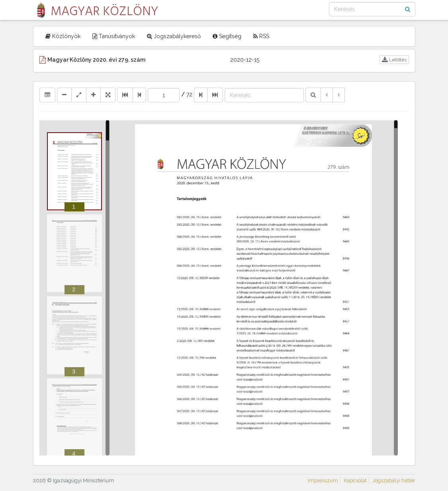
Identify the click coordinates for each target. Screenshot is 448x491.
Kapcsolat (355, 480)
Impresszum (323, 480)
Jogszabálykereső (174, 36)
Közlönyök (63, 36)
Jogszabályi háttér (394, 480)
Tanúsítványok (114, 36)
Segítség (227, 36)
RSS (261, 36)
